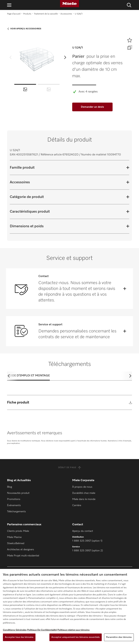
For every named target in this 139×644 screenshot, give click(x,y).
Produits (27, 14)
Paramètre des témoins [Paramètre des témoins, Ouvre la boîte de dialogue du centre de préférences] (119, 637)
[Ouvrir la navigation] (9, 5)
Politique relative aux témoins (73, 630)
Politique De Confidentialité (42, 630)
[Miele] (69, 4)
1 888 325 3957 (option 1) (87, 541)
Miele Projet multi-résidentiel (23, 556)
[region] (69, 606)
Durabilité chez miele (84, 493)
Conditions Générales (15, 630)
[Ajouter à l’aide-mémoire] (130, 40)
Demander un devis (92, 107)
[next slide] (65, 57)
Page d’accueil (14, 14)
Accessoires (66, 14)
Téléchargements (16, 512)
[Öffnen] (125, 289)
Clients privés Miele (18, 531)
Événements (14, 505)
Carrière (77, 505)
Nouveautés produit (18, 493)
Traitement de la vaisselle (46, 14)
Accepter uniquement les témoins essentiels (76, 637)
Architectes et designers (21, 550)
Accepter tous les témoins (19, 637)
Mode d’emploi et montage (28, 376)
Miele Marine (14, 537)
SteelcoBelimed (16, 543)
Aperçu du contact (83, 531)
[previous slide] (10, 57)
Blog (10, 487)
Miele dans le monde (84, 499)
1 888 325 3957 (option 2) (88, 551)
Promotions (14, 499)
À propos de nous (82, 487)
